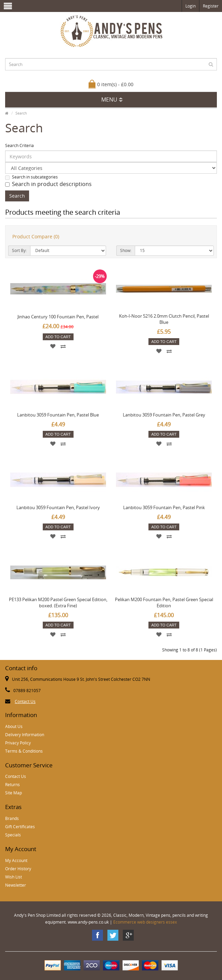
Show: (126, 250)
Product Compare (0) (36, 236)
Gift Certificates (20, 827)
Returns (12, 785)
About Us (14, 726)
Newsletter (16, 885)
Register (211, 6)
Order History (18, 869)
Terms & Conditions (24, 751)
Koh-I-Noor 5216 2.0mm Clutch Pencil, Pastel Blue (164, 319)
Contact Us (25, 701)
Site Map (14, 793)
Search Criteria (19, 145)
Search (21, 113)
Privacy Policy (18, 743)
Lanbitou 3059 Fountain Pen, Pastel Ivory (58, 507)
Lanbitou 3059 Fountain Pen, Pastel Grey (164, 415)
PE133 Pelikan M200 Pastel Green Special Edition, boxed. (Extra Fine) (58, 602)
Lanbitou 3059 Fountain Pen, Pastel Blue (58, 415)
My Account (16, 860)
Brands (12, 818)
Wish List (14, 877)
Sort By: (19, 250)
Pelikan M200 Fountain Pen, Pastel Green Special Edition (164, 602)
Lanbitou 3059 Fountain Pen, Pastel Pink (164, 507)
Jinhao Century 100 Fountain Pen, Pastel (58, 317)
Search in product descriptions (48, 184)
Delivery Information (25, 735)
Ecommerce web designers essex (145, 922)
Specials (13, 835)
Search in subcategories (31, 177)
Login (191, 6)
